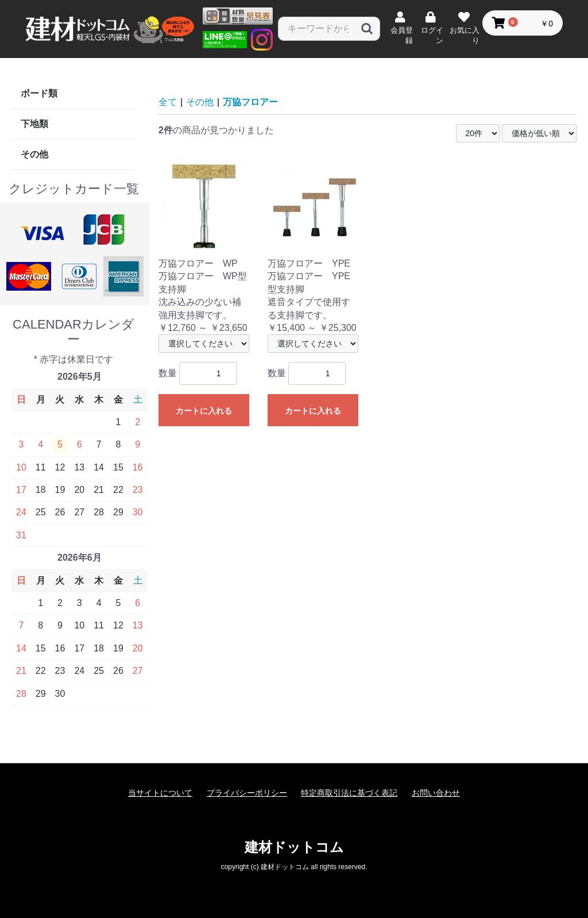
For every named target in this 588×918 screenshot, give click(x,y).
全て (168, 102)
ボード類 (39, 93)
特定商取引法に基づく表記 (349, 793)
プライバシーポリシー (247, 793)
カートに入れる (204, 411)
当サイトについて (160, 793)
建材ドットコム (294, 847)
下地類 (34, 124)
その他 (34, 154)
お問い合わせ (436, 793)
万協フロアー (250, 102)
